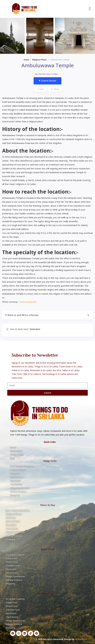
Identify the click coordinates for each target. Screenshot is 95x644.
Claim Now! (35, 329)
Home (26, 60)
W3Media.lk (81, 639)
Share (55, 89)
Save (41, 89)
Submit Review (47, 81)
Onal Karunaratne (28, 302)
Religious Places (39, 60)
